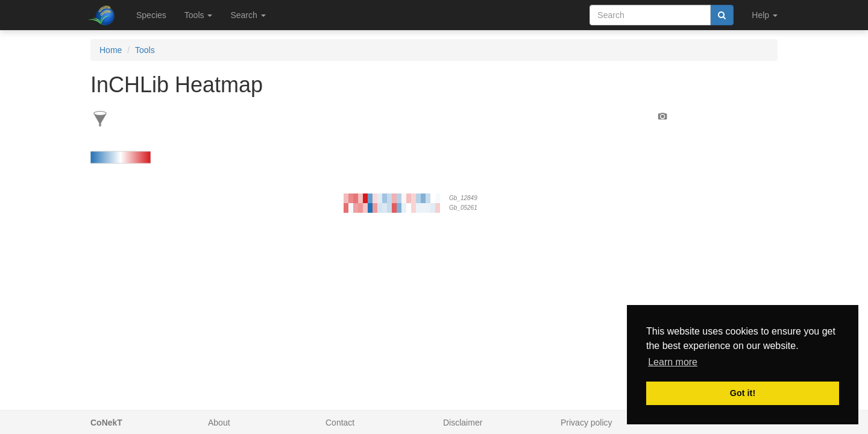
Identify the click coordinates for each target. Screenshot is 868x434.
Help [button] (765, 15)
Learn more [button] (673, 362)
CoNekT (106, 423)
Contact (340, 423)
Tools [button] (199, 15)
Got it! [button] (743, 393)
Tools (145, 50)
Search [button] (248, 15)
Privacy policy (587, 423)
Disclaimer (463, 423)
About (219, 423)
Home (111, 50)
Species (151, 15)
